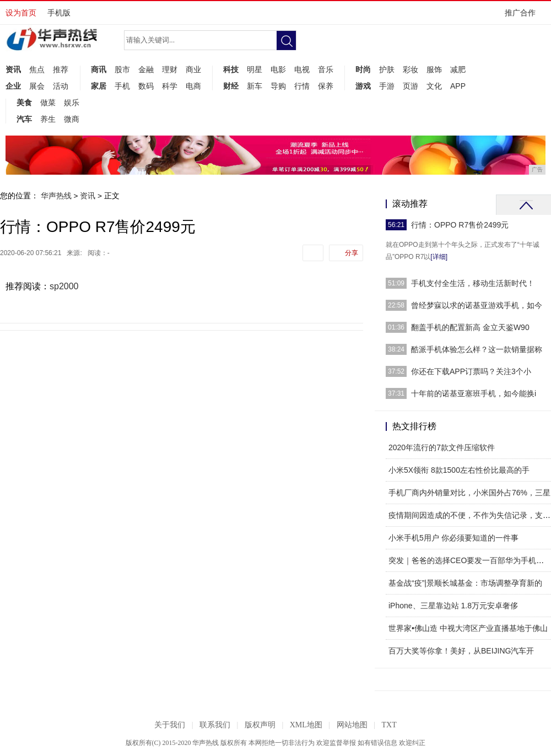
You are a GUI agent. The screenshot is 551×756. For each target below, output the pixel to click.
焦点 (37, 69)
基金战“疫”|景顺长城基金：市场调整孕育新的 (465, 583)
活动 (61, 86)
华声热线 (56, 196)
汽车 (24, 119)
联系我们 (215, 725)
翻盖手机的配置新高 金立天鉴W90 (470, 327)
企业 (13, 86)
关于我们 (170, 725)
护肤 (387, 69)
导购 (278, 86)
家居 (99, 86)
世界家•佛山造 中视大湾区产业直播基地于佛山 (468, 628)
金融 (146, 69)
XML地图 (306, 725)
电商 (193, 86)
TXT (389, 725)
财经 (231, 86)
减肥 (458, 69)
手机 (122, 86)
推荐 (61, 69)
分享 (352, 253)
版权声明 (260, 725)
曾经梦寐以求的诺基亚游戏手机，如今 (477, 305)
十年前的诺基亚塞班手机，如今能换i (474, 393)
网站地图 (352, 725)
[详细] (439, 257)
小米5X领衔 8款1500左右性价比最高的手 (459, 470)
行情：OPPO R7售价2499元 (460, 225)
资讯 (13, 69)
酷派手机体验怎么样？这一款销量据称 (477, 349)
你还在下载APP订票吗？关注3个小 (471, 371)
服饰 (434, 69)
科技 (231, 69)
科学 (170, 86)
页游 (410, 86)
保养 (326, 86)
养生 (48, 119)
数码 (146, 86)
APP (458, 86)
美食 (24, 102)
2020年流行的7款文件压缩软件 (442, 447)
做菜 (48, 102)
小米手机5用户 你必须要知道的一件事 (453, 538)
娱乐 (72, 102)
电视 (302, 69)
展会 (37, 86)
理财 (170, 69)
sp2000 (64, 286)
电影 (278, 69)
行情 (302, 86)
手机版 (59, 13)
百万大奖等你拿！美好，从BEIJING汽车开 (461, 651)
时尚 (363, 69)
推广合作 (524, 16)
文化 (434, 86)
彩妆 (410, 69)
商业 (193, 69)
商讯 (99, 69)
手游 (387, 86)
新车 (255, 86)
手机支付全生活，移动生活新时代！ (473, 283)
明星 (255, 69)
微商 (72, 119)
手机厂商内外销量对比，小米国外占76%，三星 (469, 493)
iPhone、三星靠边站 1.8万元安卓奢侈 (453, 606)
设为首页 (21, 13)
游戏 (363, 86)
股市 (122, 69)
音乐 (326, 69)
